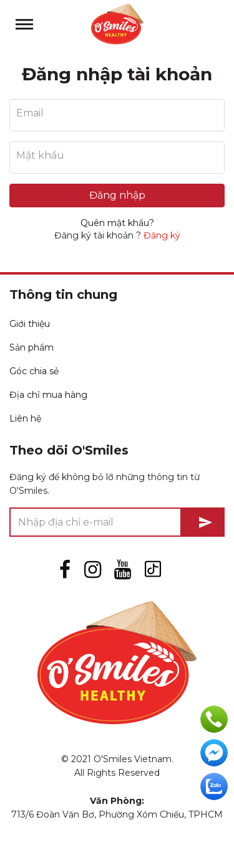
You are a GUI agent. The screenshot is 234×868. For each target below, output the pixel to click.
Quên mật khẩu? (117, 223)
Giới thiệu (30, 324)
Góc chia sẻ (34, 371)
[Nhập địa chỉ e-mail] (95, 522)
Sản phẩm (32, 347)
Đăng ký (162, 235)
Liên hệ (25, 418)
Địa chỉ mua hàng (48, 395)
